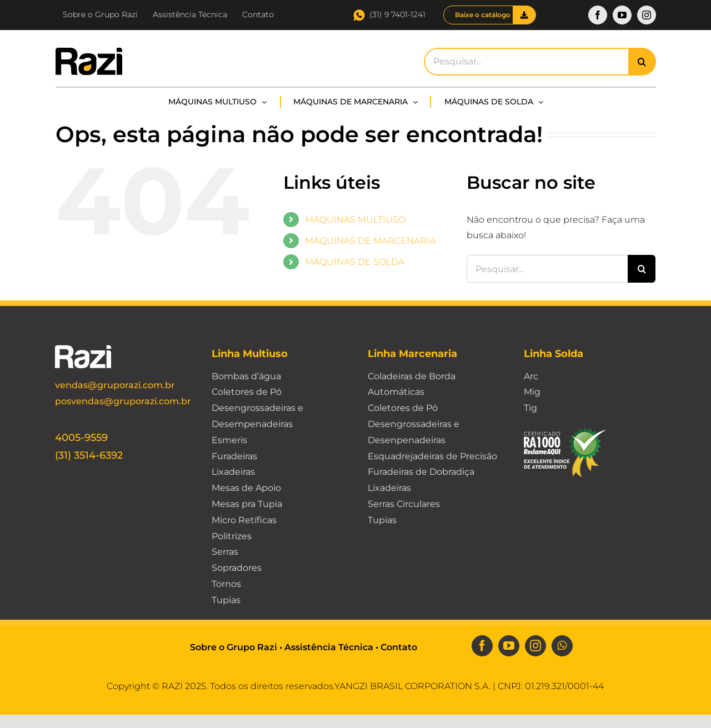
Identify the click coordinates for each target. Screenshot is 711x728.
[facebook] (482, 646)
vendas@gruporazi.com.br (115, 385)
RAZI (172, 686)
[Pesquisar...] (526, 62)
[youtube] (509, 646)
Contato (399, 647)
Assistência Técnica (329, 647)
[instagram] (535, 646)
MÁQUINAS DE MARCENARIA (370, 241)
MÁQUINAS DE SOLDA (355, 262)
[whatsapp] (562, 646)
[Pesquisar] (642, 62)
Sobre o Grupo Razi (234, 647)
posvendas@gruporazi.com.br (123, 401)
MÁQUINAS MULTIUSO (355, 220)
